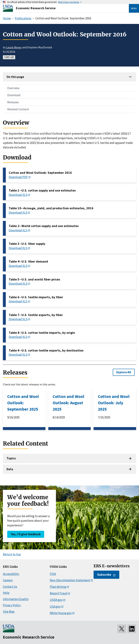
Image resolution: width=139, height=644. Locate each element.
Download (14, 95)
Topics (11, 458)
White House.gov (61, 613)
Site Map (9, 612)
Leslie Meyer (14, 47)
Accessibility (11, 574)
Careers (8, 580)
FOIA (53, 574)
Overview (13, 88)
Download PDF (18, 177)
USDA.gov (56, 600)
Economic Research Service (36, 8)
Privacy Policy (12, 605)
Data (10, 469)
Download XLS (18, 195)
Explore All (124, 372)
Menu (134, 8)
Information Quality (16, 599)
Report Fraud (59, 593)
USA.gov (55, 606)
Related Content (18, 109)
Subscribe (104, 575)
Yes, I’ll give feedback (26, 534)
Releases (13, 102)
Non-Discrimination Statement (70, 580)
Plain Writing (58, 587)
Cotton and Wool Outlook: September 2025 (23, 403)
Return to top (12, 554)
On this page (15, 77)
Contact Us (10, 587)
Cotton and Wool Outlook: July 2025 (114, 403)
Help (6, 593)
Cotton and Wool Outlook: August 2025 (68, 403)
